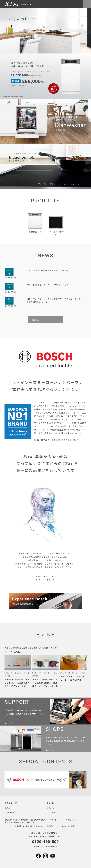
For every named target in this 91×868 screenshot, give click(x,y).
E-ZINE (51, 803)
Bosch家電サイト (19, 5)
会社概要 (18, 826)
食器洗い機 (35, 232)
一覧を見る (35, 320)
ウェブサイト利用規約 (46, 826)
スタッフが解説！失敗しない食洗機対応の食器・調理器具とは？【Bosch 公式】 (45, 683)
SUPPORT (9, 813)
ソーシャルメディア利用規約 (66, 826)
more (7, 723)
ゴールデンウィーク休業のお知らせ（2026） (48, 271)
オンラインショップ (57, 813)
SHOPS (51, 808)
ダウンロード (11, 803)
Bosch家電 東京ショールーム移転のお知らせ (48, 285)
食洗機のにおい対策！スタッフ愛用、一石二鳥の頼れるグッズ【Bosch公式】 (17, 683)
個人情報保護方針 (29, 826)
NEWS (7, 808)
